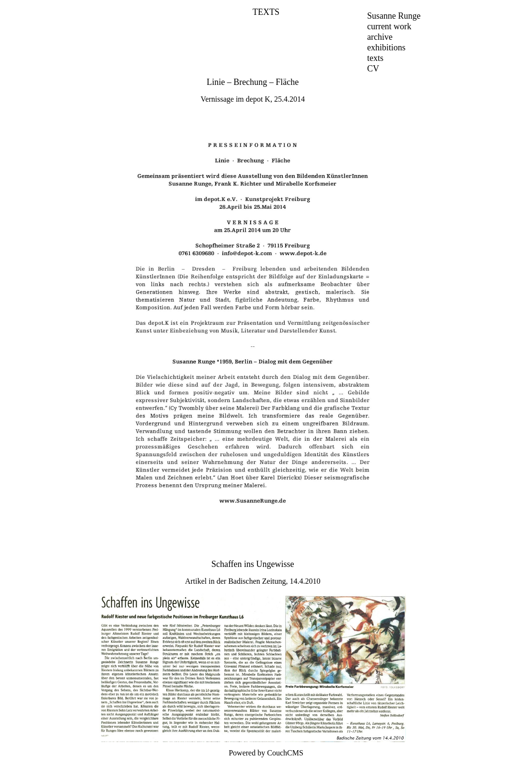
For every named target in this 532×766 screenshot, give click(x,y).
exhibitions (386, 47)
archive (380, 37)
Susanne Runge (394, 16)
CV (373, 69)
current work (389, 26)
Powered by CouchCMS (266, 753)
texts (375, 58)
